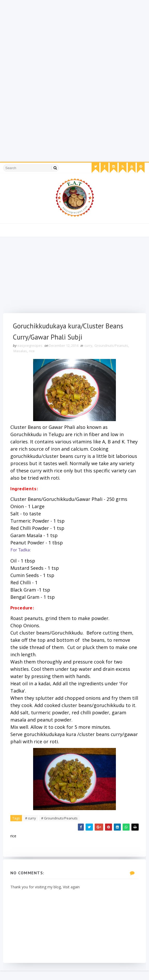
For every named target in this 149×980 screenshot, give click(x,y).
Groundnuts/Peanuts (112, 347)
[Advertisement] (74, 36)
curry (89, 347)
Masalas (21, 352)
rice (32, 352)
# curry (31, 826)
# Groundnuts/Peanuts (60, 826)
